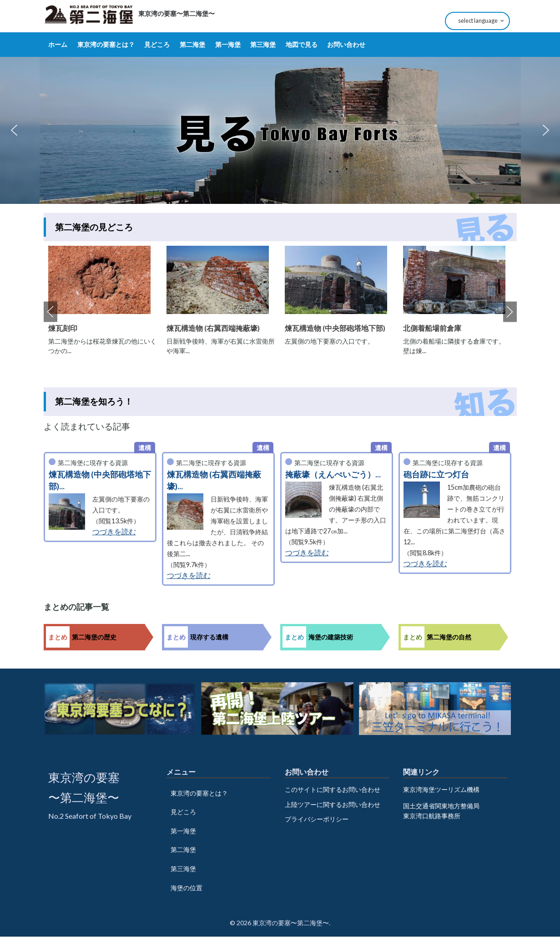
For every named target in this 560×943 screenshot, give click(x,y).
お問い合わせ (346, 44)
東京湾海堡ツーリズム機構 (441, 789)
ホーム (58, 44)
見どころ (157, 44)
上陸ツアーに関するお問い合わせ (333, 804)
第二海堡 (192, 44)
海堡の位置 (187, 888)
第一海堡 (228, 44)
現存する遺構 (209, 637)
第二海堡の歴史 (94, 637)
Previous (50, 312)
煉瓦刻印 (63, 328)
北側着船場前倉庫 (432, 328)
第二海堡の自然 (449, 637)
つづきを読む (114, 531)
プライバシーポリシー (317, 819)
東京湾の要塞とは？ (106, 44)
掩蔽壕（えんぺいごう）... (333, 474)
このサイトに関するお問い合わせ (333, 789)
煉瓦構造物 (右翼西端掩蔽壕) (213, 328)
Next (510, 312)
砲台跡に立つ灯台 (436, 474)
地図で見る (302, 44)
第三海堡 (263, 44)
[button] (14, 130)
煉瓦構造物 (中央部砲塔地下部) (335, 328)
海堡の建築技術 (331, 637)
